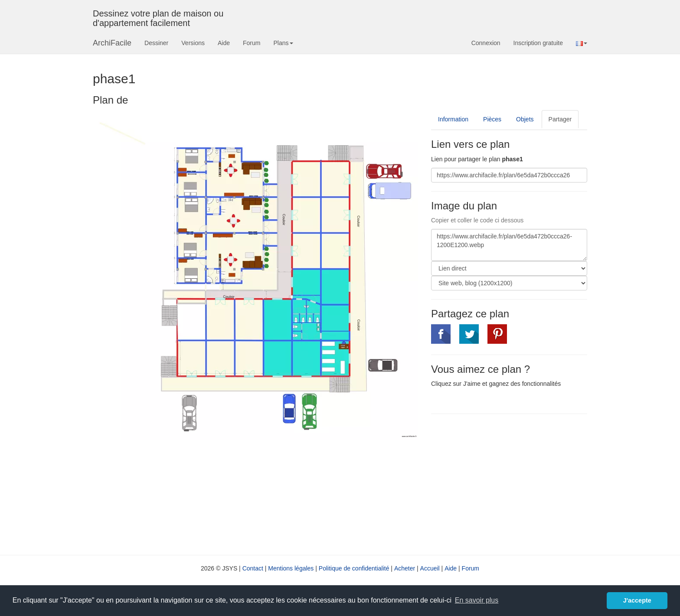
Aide (224, 43)
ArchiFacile (112, 43)
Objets (525, 119)
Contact (253, 568)
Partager (560, 119)
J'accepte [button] (637, 600)
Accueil (430, 568)
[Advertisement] (504, 483)
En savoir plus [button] (477, 600)
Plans (283, 43)
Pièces (492, 119)
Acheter (405, 568)
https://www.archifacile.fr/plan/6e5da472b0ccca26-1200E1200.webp (509, 245)
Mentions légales (291, 568)
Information (453, 119)
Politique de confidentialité (354, 568)
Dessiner (156, 43)
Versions (193, 43)
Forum (252, 43)
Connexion (486, 43)
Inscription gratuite (538, 43)
